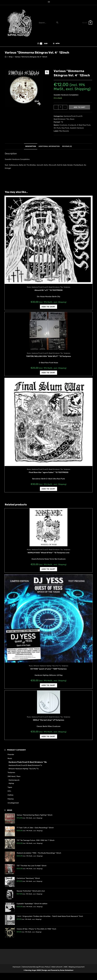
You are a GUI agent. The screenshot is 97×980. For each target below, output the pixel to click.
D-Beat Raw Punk (84, 126)
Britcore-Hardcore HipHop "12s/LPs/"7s (47, 667)
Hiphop (11, 785)
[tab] (31, 148)
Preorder (11, 756)
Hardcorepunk (14, 781)
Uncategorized (13, 804)
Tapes (10, 789)
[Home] (6, 58)
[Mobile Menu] (56, 44)
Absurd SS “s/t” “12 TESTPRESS (48, 292)
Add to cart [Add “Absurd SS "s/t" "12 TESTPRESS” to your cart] (48, 308)
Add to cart (80, 109)
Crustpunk (72, 126)
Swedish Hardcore (77, 129)
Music (72, 121)
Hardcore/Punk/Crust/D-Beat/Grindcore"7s (25, 767)
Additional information (49, 148)
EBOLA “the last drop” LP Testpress (49, 722)
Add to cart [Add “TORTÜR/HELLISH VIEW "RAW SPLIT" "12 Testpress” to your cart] (48, 374)
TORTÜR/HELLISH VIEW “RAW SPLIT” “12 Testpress (49, 358)
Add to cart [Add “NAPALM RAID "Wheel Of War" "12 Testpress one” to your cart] (48, 571)
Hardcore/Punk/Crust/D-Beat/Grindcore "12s (47, 289)
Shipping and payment (77, 968)
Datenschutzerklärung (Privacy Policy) (36, 968)
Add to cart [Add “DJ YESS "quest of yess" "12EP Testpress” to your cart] (48, 687)
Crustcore (63, 126)
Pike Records (64, 132)
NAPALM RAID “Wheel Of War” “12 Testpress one (48, 554)
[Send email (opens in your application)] (48, 2)
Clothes (10, 796)
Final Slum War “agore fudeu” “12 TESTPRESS (49, 474)
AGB (65, 968)
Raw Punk (65, 129)
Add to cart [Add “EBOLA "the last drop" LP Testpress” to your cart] (48, 738)
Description (31, 148)
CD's (9, 793)
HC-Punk (57, 129)
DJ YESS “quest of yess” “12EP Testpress (49, 670)
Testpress (67, 289)
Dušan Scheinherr (67, 972)
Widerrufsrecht (57, 968)
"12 (62, 123)
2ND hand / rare (14, 778)
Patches (11, 800)
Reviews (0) (67, 148)
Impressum (17, 968)
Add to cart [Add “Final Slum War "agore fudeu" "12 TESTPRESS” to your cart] (48, 490)
